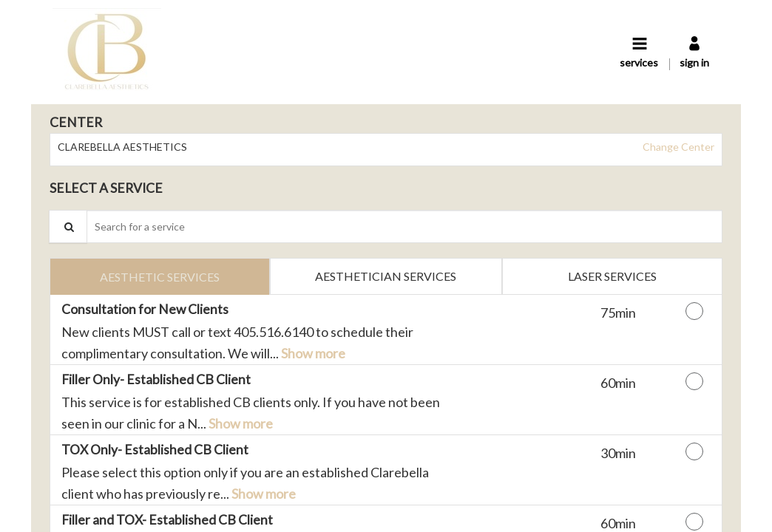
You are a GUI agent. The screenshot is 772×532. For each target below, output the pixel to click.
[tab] (160, 276)
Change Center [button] (677, 147)
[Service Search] (68, 226)
